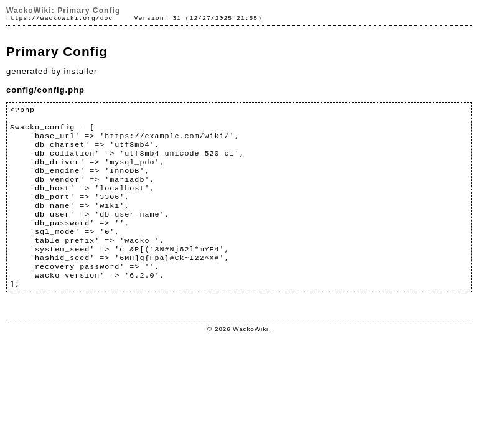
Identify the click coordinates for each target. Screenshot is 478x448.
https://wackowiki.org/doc (59, 18)
